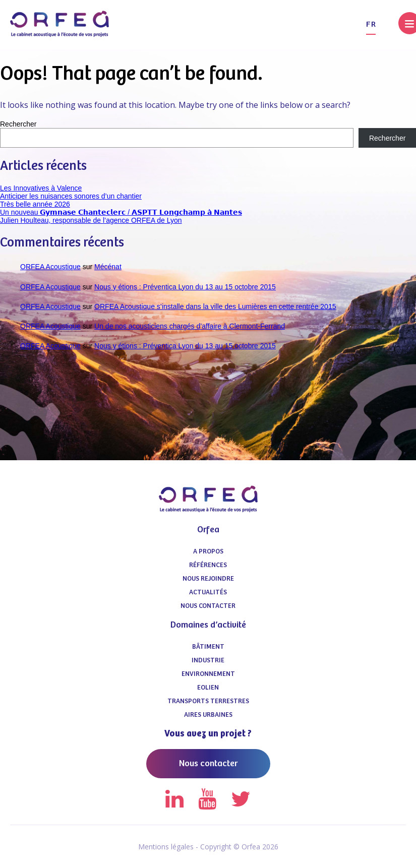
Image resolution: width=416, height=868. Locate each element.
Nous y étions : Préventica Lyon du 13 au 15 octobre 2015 (185, 287)
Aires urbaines (208, 715)
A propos (208, 552)
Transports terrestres (208, 701)
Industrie (208, 661)
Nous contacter (208, 606)
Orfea (208, 530)
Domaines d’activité (208, 625)
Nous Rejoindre (208, 579)
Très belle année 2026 (35, 204)
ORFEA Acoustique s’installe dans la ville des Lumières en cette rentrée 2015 (215, 306)
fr (371, 24)
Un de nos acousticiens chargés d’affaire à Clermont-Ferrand (190, 326)
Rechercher (18, 124)
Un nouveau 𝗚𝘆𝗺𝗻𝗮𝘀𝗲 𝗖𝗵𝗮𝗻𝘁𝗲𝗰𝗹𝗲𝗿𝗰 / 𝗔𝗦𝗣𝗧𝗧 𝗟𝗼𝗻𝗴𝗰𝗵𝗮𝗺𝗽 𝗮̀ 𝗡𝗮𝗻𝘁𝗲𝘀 (121, 212)
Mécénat (108, 267)
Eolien (208, 688)
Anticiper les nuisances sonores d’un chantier (71, 196)
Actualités (208, 593)
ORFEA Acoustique (50, 267)
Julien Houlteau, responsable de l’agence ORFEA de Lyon (91, 220)
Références (208, 565)
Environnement (208, 674)
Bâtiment (208, 647)
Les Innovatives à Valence (41, 188)
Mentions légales (166, 847)
